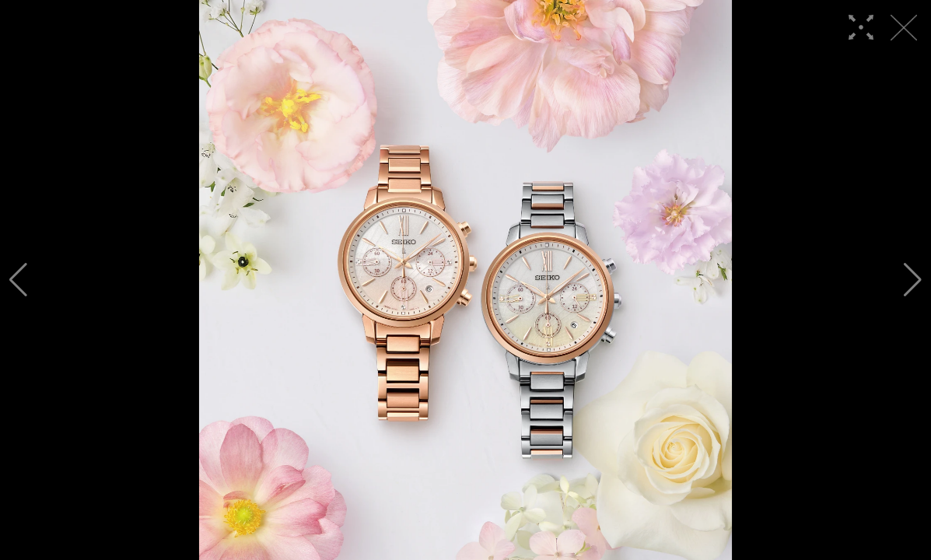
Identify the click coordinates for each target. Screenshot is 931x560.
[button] (18, 280)
